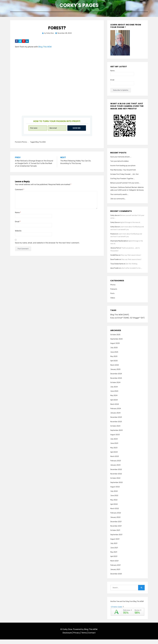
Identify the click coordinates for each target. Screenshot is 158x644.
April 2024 (114, 404)
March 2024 (115, 409)
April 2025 (114, 365)
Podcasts (114, 290)
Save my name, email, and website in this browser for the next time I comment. (47, 244)
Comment (20, 190)
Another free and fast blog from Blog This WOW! (127, 606)
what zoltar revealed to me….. (132, 269)
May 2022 (114, 504)
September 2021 (116, 539)
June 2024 (114, 396)
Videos (113, 299)
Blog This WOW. (91, 634)
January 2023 (115, 470)
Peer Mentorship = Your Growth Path (123, 171)
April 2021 (114, 561)
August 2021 (115, 544)
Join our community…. (118, 200)
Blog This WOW (45, 48)
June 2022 (114, 500)
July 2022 (114, 496)
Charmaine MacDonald (118, 242)
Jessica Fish (115, 249)
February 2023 (116, 465)
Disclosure (67, 637)
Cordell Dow (114, 256)
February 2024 (116, 413)
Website (18, 232)
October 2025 (115, 339)
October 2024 (115, 387)
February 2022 (116, 518)
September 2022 (116, 487)
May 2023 (114, 452)
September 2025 (116, 344)
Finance (113, 235)
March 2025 (115, 370)
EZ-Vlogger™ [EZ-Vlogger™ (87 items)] (118, 322)
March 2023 (115, 461)
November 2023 (116, 426)
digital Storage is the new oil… (130, 223)
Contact (92, 637)
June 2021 (114, 552)
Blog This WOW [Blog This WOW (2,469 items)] (120, 316)
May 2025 (114, 361)
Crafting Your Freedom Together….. (123, 180)
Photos (24, 143)
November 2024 (116, 383)
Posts (112, 294)
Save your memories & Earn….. (121, 158)
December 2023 (116, 422)
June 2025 (114, 357)
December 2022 (116, 474)
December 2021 (116, 526)
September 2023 (116, 435)
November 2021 (116, 531)
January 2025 (115, 374)
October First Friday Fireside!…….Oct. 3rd (124, 175)
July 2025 (114, 352)
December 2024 (116, 378)
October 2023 (115, 431)
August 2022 (115, 491)
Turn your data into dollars (120, 162)
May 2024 (114, 400)
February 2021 (115, 570)
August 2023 (115, 439)
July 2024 (114, 391)
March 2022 (115, 513)
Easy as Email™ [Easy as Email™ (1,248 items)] (120, 319)
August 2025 (115, 348)
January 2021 (115, 574)
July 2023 (114, 444)
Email (18, 223)
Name (18, 213)
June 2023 (114, 448)
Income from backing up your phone (123, 166)
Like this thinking (131, 265)
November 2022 (116, 478)
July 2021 (114, 548)
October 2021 (115, 535)
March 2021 (114, 565)
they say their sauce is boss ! (131, 256)
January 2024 (115, 417)
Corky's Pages (79, 5)
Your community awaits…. (119, 195)
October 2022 (115, 483)
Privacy (77, 637)
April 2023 (114, 457)
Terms (84, 637)
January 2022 (115, 522)
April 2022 (114, 509)
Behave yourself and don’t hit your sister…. (125, 184)
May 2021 (114, 557)
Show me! (77, 129)
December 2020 (116, 578)
